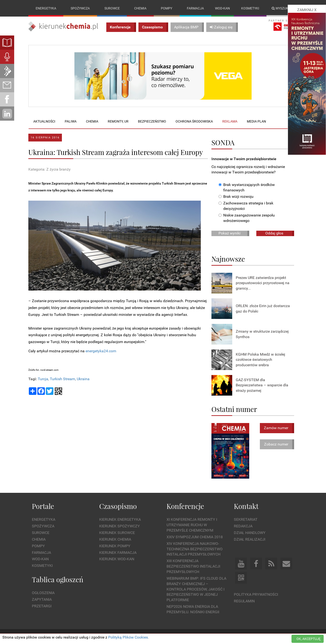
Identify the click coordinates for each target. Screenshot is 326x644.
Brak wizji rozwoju (236, 197)
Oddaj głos (274, 233)
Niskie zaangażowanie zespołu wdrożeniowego (247, 218)
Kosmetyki (250, 8)
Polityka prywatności (256, 594)
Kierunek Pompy (115, 546)
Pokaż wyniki (229, 233)
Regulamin (244, 601)
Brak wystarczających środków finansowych (247, 187)
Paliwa (71, 121)
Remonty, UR (118, 121)
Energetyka (46, 8)
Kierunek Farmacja (118, 553)
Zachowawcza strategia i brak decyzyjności (246, 206)
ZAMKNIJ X (307, 10)
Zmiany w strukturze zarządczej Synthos (262, 334)
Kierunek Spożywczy (120, 526)
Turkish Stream (62, 379)
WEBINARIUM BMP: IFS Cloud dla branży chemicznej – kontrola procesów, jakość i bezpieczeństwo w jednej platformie (196, 589)
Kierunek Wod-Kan (117, 559)
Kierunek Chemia (115, 539)
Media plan (256, 121)
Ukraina (83, 379)
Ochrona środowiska (194, 121)
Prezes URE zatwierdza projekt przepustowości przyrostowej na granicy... (263, 283)
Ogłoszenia (43, 593)
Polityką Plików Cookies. (129, 637)
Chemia (140, 8)
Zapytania (42, 599)
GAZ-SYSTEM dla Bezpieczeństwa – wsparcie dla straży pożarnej (262, 385)
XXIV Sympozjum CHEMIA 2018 (195, 537)
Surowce (112, 8)
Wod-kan (222, 8)
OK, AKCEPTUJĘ (309, 639)
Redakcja (243, 526)
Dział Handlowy (250, 533)
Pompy (167, 8)
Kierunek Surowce (117, 533)
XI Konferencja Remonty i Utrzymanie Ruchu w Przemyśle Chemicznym (192, 525)
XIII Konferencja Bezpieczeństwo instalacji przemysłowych (193, 567)
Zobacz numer (276, 444)
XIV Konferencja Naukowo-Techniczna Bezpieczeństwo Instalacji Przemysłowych (195, 549)
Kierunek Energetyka (120, 520)
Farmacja (195, 8)
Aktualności (44, 121)
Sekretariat (246, 520)
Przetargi (42, 606)
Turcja (43, 379)
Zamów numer (276, 428)
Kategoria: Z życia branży (49, 169)
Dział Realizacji (250, 539)
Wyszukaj (282, 8)
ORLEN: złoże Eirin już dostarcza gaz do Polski (263, 309)
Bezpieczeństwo (152, 121)
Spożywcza (80, 8)
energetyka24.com (101, 351)
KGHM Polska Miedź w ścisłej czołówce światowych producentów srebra (260, 360)
